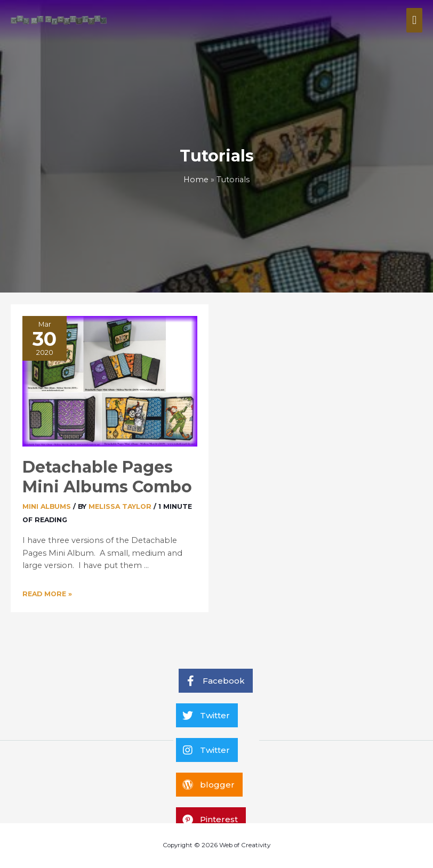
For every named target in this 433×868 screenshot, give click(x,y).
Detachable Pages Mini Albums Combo (107, 477)
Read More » (47, 594)
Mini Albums (47, 506)
